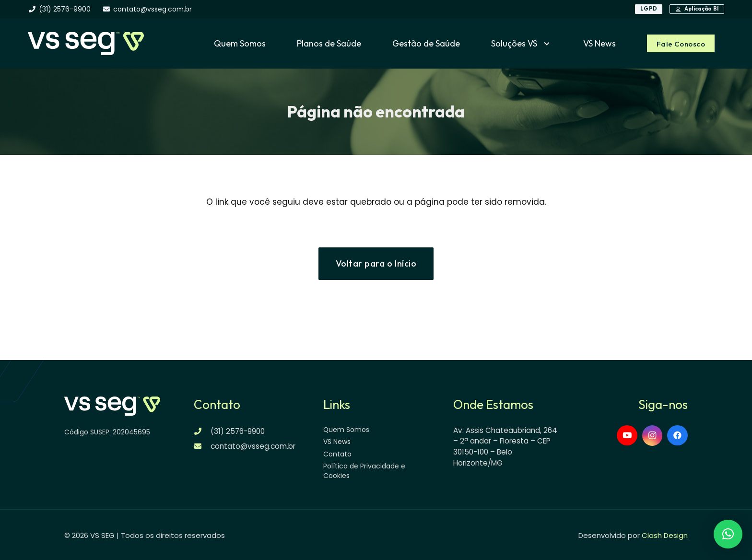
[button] (545, 44)
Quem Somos (346, 430)
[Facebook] (677, 436)
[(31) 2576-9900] (202, 431)
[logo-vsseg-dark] (86, 44)
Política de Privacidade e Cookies (364, 471)
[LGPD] (649, 9)
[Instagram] (652, 436)
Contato (337, 454)
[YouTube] (627, 436)
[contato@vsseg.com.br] (202, 446)
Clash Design (665, 535)
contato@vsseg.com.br (253, 446)
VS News (337, 442)
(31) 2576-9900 (238, 431)
